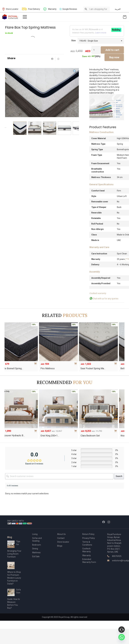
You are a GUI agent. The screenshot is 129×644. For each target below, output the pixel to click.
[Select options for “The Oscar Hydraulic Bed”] (19, 430)
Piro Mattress (37, 368)
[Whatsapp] (122, 637)
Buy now (114, 57)
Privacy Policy (89, 538)
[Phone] (122, 630)
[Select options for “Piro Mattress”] (65, 363)
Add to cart (112, 50)
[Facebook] (104, 522)
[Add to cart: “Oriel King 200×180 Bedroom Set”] (99, 430)
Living (35, 534)
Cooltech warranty (98, 293)
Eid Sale (36, 556)
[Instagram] (109, 522)
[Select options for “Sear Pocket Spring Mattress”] (105, 363)
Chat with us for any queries (104, 299)
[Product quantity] (96, 50)
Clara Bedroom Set (113, 436)
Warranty (87, 555)
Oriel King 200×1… (73, 436)
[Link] (10, 17)
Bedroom (37, 545)
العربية (118, 9)
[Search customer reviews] (59, 476)
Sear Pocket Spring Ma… (82, 368)
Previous (6, 127)
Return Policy (88, 534)
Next (78, 127)
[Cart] (125, 17)
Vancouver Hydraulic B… (36, 435)
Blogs (60, 546)
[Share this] (52, 59)
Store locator (63, 542)
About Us (61, 534)
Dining (35, 549)
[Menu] (25, 17)
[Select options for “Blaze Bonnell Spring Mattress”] (25, 363)
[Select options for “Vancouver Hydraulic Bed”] (59, 430)
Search (119, 476)
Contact (61, 538)
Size (73, 40)
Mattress (36, 553)
